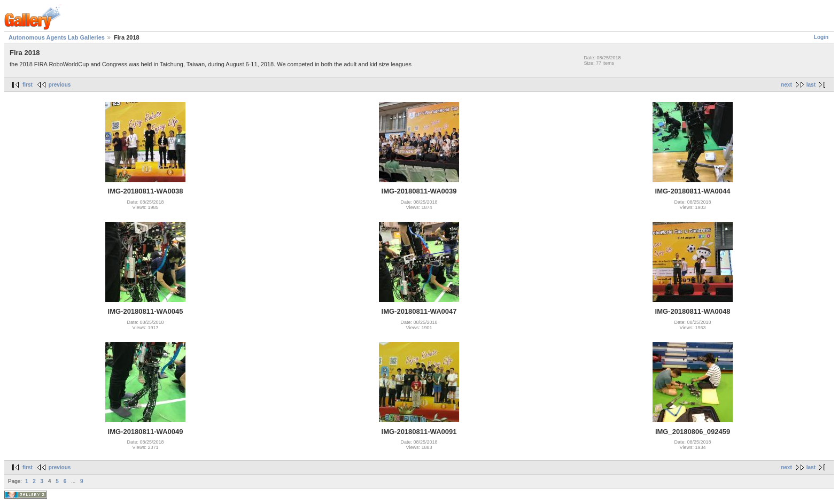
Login (821, 37)
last (811, 85)
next (786, 85)
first (28, 85)
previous (60, 85)
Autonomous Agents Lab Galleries (57, 37)
